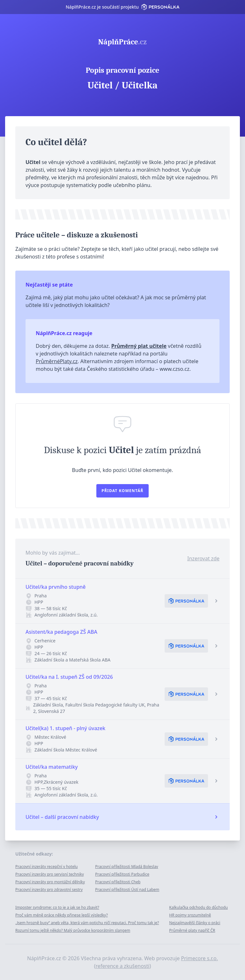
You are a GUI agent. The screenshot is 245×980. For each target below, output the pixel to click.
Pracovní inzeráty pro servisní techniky (50, 874)
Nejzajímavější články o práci (195, 923)
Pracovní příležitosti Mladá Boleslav (127, 867)
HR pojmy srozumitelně (190, 915)
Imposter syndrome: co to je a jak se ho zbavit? (57, 907)
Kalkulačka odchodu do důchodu (198, 907)
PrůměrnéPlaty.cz (57, 361)
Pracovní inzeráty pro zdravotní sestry (49, 890)
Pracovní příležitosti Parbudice (122, 874)
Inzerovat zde (203, 558)
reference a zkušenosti (123, 966)
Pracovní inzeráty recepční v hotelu (46, 867)
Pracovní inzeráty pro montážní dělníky (50, 882)
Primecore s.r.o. (200, 958)
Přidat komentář (122, 491)
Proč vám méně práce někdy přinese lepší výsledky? (62, 915)
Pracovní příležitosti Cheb (118, 882)
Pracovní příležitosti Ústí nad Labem (127, 890)
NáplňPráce (122, 42)
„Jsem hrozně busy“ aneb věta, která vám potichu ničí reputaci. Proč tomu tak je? (87, 923)
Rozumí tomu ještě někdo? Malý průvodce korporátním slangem (73, 930)
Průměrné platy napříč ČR (192, 930)
